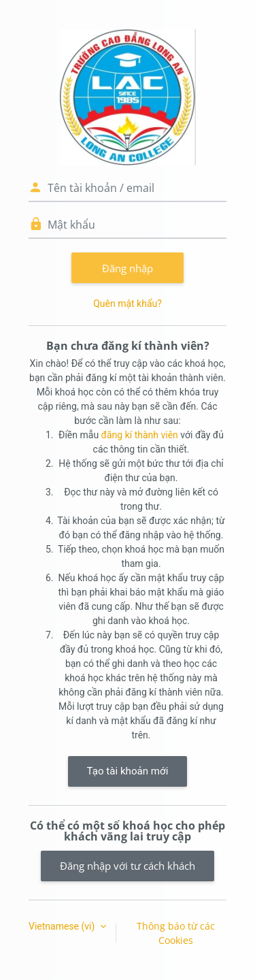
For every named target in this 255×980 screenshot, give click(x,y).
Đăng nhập (128, 268)
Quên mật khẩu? (128, 304)
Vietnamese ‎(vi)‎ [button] (63, 926)
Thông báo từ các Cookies (176, 933)
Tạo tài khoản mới (128, 771)
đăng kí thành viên (140, 435)
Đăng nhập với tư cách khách (128, 866)
